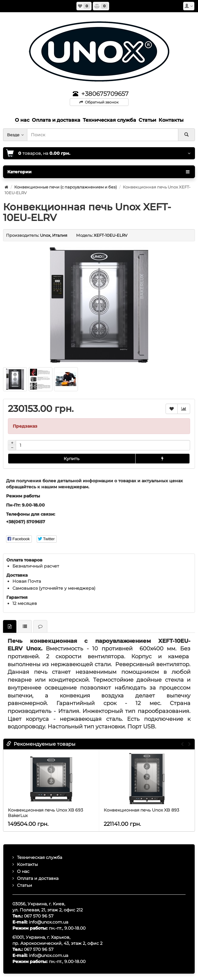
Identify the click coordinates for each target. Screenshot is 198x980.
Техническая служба (40, 857)
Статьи (25, 885)
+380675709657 (105, 94)
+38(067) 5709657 (26, 522)
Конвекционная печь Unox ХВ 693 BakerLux (45, 813)
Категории (98, 172)
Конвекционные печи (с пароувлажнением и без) (65, 187)
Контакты (27, 864)
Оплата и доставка (38, 878)
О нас (23, 871)
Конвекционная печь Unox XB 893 (141, 810)
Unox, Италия (54, 235)
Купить (72, 459)
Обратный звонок (99, 102)
